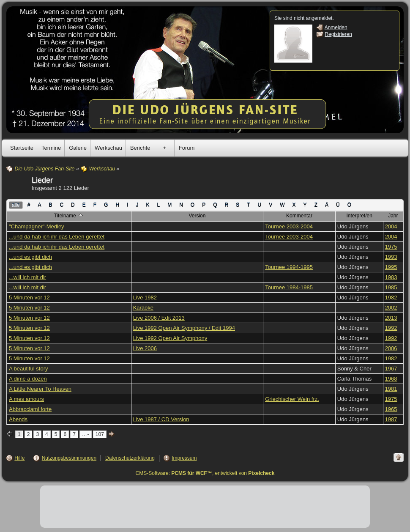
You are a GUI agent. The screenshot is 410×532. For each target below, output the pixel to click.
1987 (391, 419)
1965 (391, 409)
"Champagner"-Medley (37, 226)
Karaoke (143, 308)
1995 (391, 267)
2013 (391, 318)
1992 (391, 328)
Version (197, 216)
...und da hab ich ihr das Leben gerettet (57, 237)
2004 (391, 226)
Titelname (69, 215)
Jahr (393, 216)
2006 (391, 348)
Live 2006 (145, 348)
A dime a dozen (28, 379)
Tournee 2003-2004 (289, 226)
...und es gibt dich (30, 257)
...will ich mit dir (27, 277)
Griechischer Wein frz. (292, 399)
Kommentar (299, 216)
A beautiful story (29, 369)
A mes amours (26, 399)
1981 (391, 389)
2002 (391, 308)
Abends (18, 419)
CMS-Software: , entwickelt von (205, 473)
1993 (391, 257)
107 (100, 434)
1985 (391, 287)
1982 (391, 298)
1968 (391, 379)
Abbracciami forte (30, 409)
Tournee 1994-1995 (289, 267)
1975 (391, 247)
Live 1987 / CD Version (161, 419)
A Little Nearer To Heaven (40, 389)
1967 (391, 369)
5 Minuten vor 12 (29, 298)
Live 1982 (145, 298)
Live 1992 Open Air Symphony (170, 338)
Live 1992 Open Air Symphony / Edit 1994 (184, 328)
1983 (391, 277)
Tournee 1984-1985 (289, 287)
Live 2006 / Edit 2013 (159, 318)
